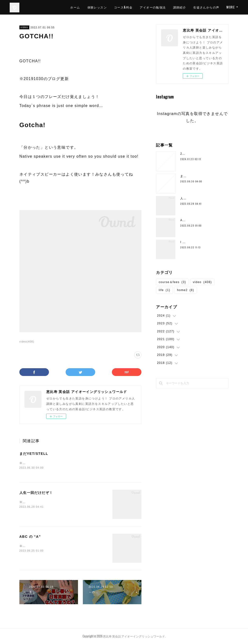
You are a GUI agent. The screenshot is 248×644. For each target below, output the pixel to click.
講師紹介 (180, 7)
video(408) (27, 342)
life (164, 290)
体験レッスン (97, 7)
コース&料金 (123, 7)
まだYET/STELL (34, 454)
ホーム (75, 7)
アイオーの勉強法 (153, 7)
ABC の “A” (30, 537)
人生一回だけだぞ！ (36, 493)
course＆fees (172, 282)
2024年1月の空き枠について (201, 154)
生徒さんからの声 (206, 7)
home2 (186, 290)
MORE (231, 7)
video (24, 27)
